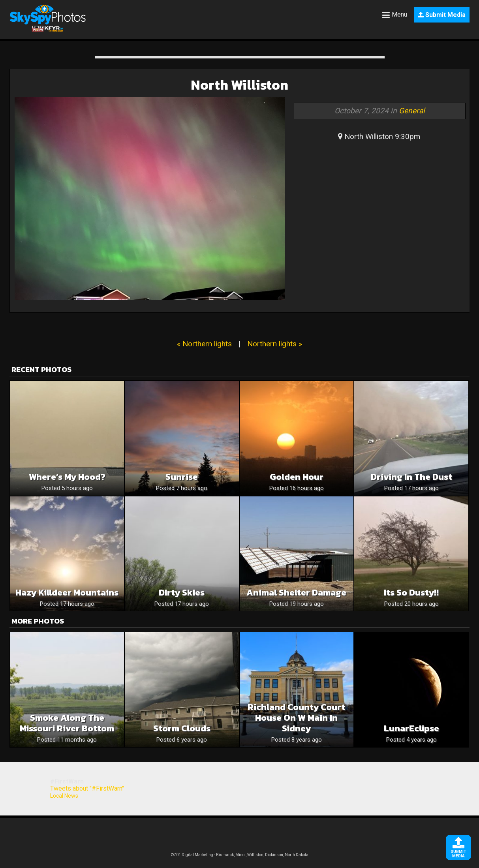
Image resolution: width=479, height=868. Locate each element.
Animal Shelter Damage (296, 593)
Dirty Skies (182, 593)
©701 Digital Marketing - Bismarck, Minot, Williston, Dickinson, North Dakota (240, 855)
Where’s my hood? (67, 477)
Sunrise (182, 477)
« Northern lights (204, 344)
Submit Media (442, 15)
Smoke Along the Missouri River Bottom (67, 723)
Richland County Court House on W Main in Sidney (296, 718)
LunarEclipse (411, 728)
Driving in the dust (411, 477)
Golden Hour (297, 477)
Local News (64, 796)
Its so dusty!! (411, 593)
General (412, 111)
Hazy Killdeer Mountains (67, 593)
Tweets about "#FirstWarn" (87, 788)
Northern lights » (275, 344)
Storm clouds (182, 728)
